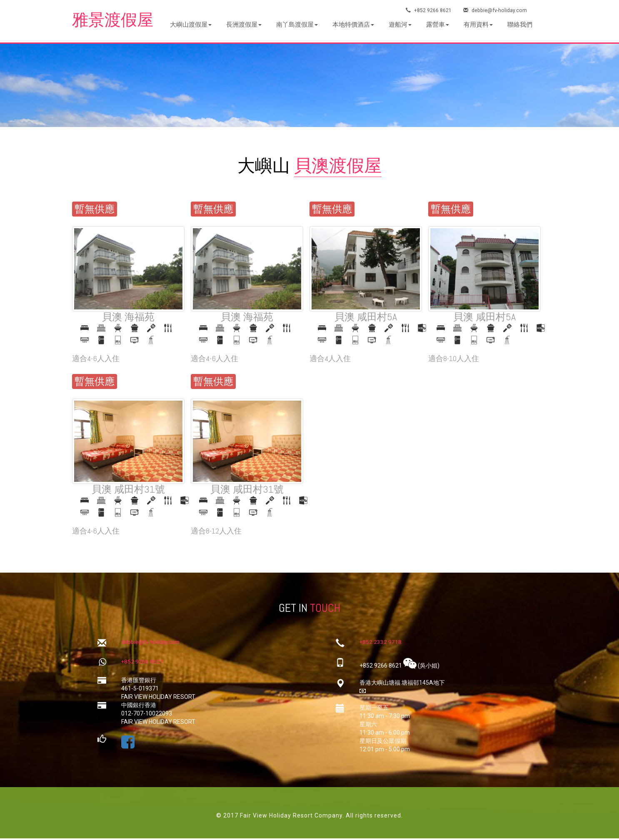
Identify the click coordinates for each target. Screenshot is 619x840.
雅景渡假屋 (116, 21)
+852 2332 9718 (381, 643)
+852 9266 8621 (429, 10)
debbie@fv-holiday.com (496, 10)
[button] (191, 25)
